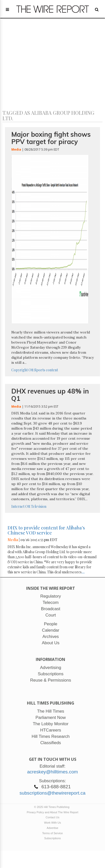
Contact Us (52, 817)
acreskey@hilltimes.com (53, 772)
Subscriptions (52, 838)
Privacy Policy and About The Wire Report (52, 812)
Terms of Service (53, 833)
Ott (31, 370)
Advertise (53, 828)
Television (39, 506)
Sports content (46, 370)
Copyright (20, 370)
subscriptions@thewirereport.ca (52, 793)
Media (16, 149)
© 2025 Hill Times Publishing (52, 807)
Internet (18, 506)
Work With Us (52, 823)
